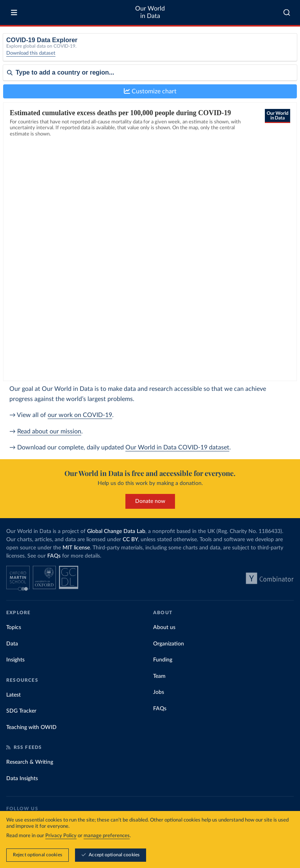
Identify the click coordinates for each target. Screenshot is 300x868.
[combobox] (287, 12)
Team (159, 676)
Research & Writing (30, 762)
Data (12, 644)
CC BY (130, 540)
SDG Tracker (21, 711)
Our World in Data (150, 12)
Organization (169, 644)
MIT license (76, 548)
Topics (14, 627)
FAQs (54, 556)
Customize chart (150, 91)
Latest (13, 695)
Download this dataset (31, 53)
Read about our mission (49, 431)
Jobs (159, 692)
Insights (15, 660)
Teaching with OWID (31, 727)
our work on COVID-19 (80, 415)
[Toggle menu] (14, 12)
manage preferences (107, 836)
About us (164, 627)
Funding (163, 660)
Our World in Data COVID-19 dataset (177, 447)
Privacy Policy (61, 836)
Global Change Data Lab (116, 531)
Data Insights (22, 779)
